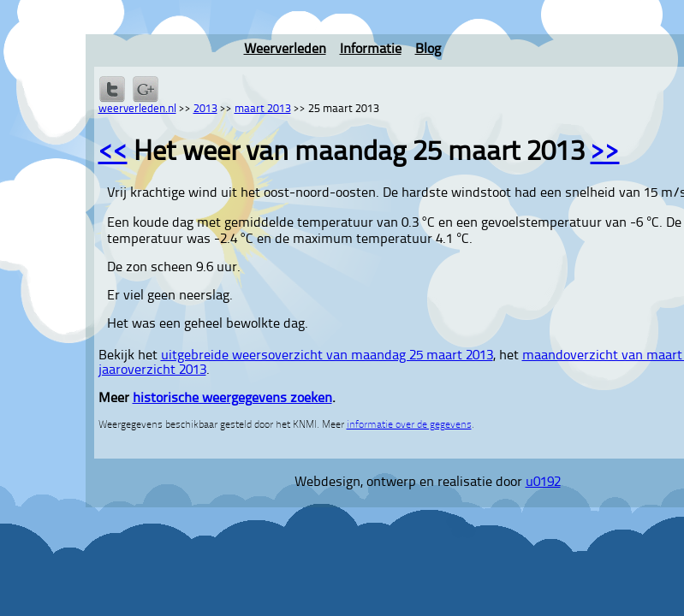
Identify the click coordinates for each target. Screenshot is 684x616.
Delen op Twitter (112, 89)
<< (113, 153)
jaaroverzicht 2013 (152, 370)
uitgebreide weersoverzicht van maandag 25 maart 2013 (327, 356)
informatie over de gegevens (409, 425)
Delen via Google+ (146, 89)
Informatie (371, 50)
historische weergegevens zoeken (232, 399)
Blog (428, 50)
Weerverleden (285, 50)
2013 (205, 109)
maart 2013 (263, 109)
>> (605, 153)
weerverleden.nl (137, 109)
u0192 (543, 483)
